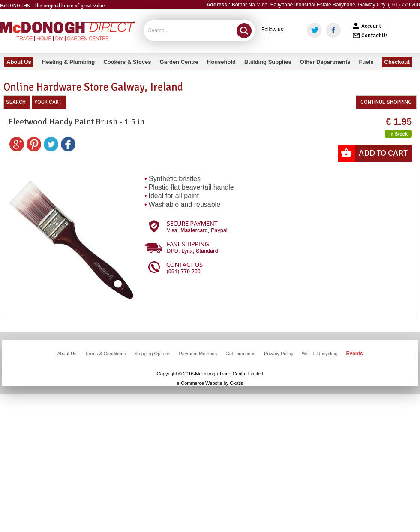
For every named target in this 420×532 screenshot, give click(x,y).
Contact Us (375, 36)
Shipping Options (153, 354)
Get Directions (240, 354)
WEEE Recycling (319, 354)
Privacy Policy (279, 354)
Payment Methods (198, 354)
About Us (67, 354)
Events (355, 354)
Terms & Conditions (105, 354)
